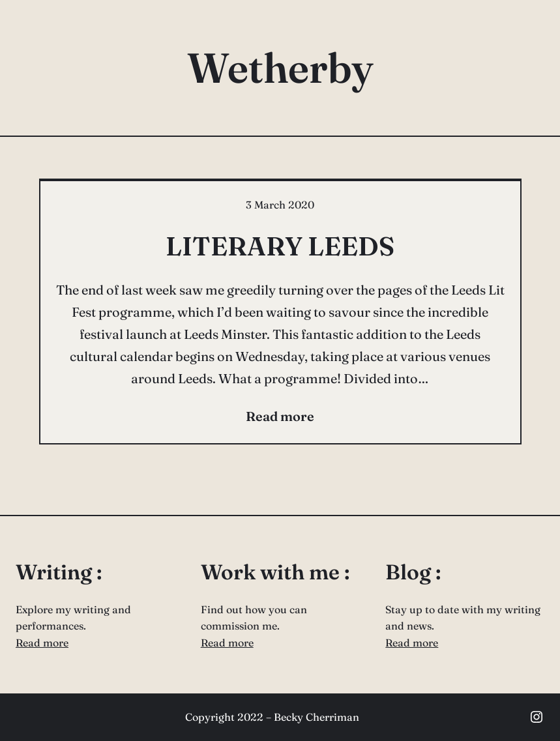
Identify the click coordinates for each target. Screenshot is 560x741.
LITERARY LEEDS (280, 246)
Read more (42, 643)
